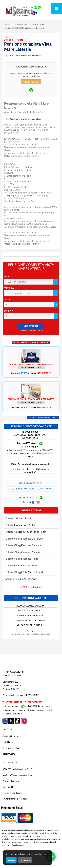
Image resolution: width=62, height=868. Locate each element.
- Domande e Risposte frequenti (30, 464)
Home (8, 24)
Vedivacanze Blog (11, 748)
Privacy (45, 854)
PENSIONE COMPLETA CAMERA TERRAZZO (31, 399)
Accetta (11, 861)
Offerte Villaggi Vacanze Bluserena (24, 539)
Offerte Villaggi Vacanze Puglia (22, 559)
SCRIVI (24, 373)
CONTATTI (8, 787)
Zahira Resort (40, 24)
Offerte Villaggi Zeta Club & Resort (24, 572)
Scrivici (33, 498)
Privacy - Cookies (11, 781)
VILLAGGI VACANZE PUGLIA (30, 615)
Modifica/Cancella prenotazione (17, 775)
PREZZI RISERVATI (31, 82)
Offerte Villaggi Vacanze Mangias (23, 552)
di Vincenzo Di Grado (12, 676)
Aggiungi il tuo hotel (12, 736)
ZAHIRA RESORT (15, 40)
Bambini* (8, 311)
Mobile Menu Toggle (57, 8)
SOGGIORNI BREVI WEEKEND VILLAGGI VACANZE (31, 489)
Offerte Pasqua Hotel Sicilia (20, 525)
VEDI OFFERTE (31, 326)
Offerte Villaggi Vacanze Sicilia (22, 565)
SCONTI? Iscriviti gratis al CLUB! (18, 769)
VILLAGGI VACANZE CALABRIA (30, 606)
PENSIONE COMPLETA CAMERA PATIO (31, 364)
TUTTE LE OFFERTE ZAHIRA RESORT (43, 417)
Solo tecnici (25, 861)
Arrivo (7, 276)
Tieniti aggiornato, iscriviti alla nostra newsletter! (30, 470)
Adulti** (8, 299)
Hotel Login (8, 742)
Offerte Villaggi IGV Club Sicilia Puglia (26, 532)
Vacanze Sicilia (22, 24)
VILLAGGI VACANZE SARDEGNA (30, 620)
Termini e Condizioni (12, 793)
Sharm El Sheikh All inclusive (21, 579)
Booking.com (9, 754)
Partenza (9, 288)
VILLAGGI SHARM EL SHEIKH (30, 625)
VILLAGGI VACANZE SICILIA (30, 611)
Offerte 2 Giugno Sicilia (18, 518)
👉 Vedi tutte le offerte (31, 587)
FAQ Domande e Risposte (15, 799)
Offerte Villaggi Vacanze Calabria (23, 545)
